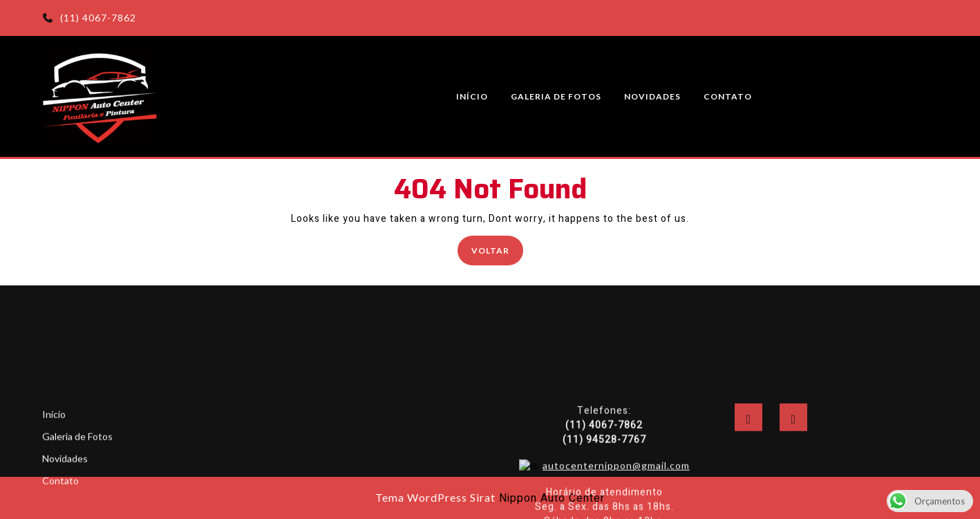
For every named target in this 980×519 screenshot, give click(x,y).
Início (472, 96)
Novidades (652, 96)
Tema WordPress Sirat (435, 497)
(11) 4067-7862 (89, 18)
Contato (728, 96)
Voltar (497, 249)
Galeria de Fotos (556, 96)
